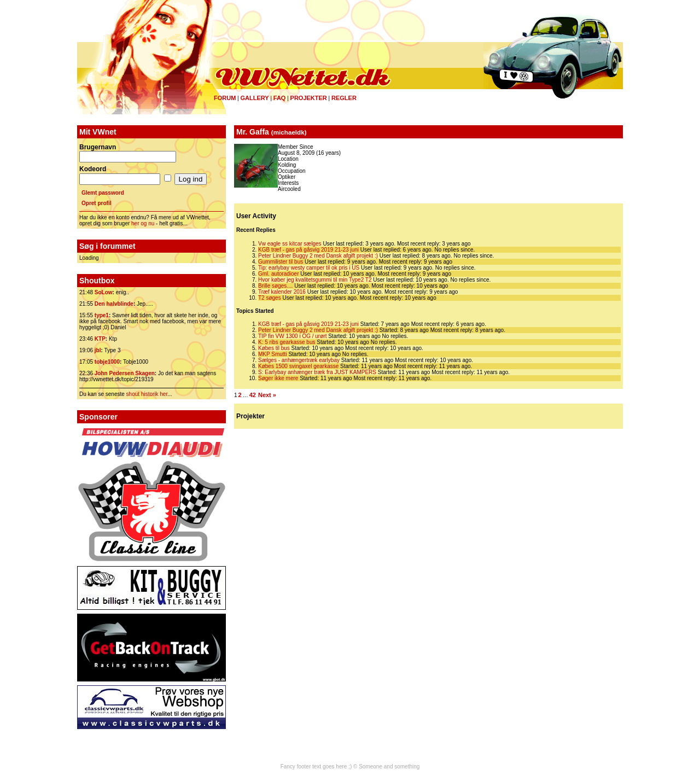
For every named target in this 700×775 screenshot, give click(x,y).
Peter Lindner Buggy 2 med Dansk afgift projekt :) (318, 256)
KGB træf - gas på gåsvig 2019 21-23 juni (308, 250)
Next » (267, 395)
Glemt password (103, 193)
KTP (100, 339)
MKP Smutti (273, 354)
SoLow (104, 292)
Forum (225, 98)
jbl (98, 350)
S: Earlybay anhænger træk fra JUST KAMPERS (317, 372)
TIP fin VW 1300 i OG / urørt (292, 336)
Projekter (309, 98)
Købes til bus (274, 348)
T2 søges (270, 298)
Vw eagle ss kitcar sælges (290, 244)
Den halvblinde (114, 304)
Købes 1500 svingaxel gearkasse (298, 366)
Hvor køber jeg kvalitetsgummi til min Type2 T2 (315, 280)
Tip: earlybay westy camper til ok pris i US (309, 268)
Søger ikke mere (278, 378)
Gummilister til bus (281, 262)
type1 (102, 315)
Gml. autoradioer (278, 274)
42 (253, 395)
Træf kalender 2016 (282, 292)
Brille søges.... (275, 286)
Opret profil (96, 203)
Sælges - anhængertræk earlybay (299, 360)
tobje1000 (107, 362)
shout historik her (147, 394)
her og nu (143, 223)
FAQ (280, 98)
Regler (344, 98)
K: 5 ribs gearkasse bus (287, 342)
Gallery (254, 98)
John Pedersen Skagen (125, 373)
